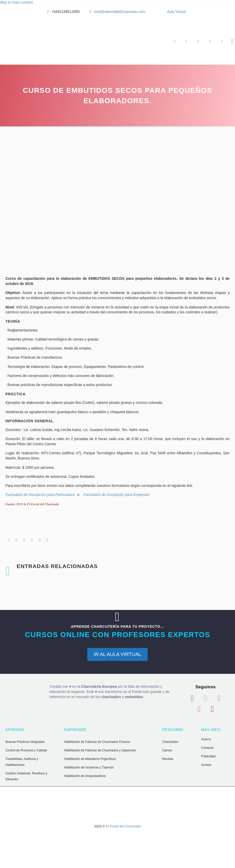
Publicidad (208, 756)
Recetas (168, 759)
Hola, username (222, 41)
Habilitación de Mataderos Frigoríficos (90, 759)
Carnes (167, 750)
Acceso (206, 765)
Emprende (186, 41)
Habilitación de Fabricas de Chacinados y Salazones (100, 750)
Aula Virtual (176, 12)
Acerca (206, 739)
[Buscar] (231, 41)
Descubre (198, 41)
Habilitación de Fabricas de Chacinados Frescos (97, 742)
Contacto (207, 748)
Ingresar (210, 41)
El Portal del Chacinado (123, 826)
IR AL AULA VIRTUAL (118, 654)
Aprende (175, 41)
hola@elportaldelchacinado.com (120, 12)
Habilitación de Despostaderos (85, 776)
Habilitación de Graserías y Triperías (89, 767)
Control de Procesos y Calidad (26, 750)
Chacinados (170, 742)
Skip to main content (16, 2)
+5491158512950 (65, 12)
